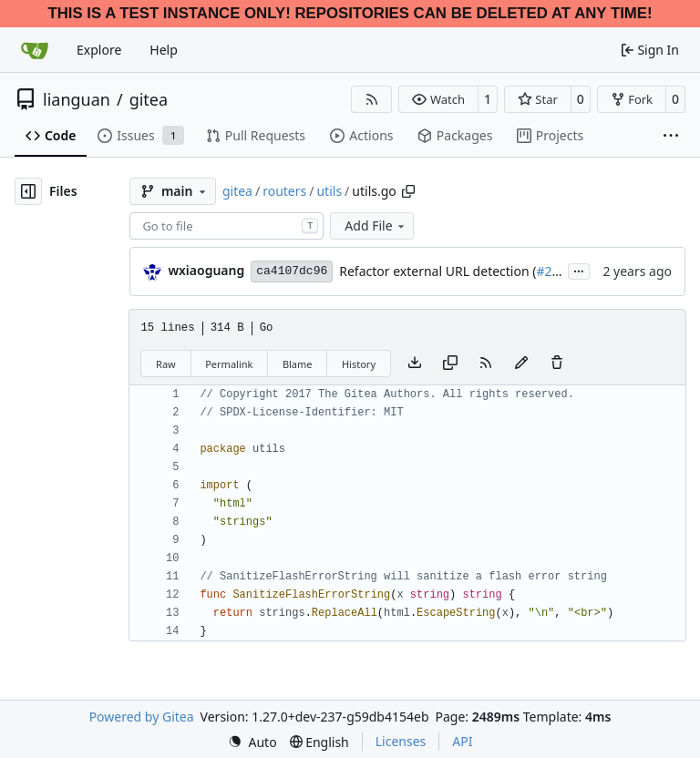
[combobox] (226, 226)
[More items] (671, 137)
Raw (166, 364)
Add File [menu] (376, 225)
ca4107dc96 (292, 271)
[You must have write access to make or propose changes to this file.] (557, 364)
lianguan (77, 99)
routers (284, 191)
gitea (149, 99)
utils (329, 191)
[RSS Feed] (372, 99)
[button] (438, 99)
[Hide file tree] (28, 191)
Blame (298, 364)
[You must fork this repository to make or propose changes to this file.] (521, 364)
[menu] (252, 742)
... (579, 270)
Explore (99, 50)
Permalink (229, 364)
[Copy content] (450, 364)
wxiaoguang (206, 270)
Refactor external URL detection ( (437, 271)
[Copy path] (408, 191)
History (359, 364)
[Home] (35, 50)
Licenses (401, 741)
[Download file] (415, 364)
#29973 (558, 271)
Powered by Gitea (142, 717)
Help (164, 50)
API (462, 741)
